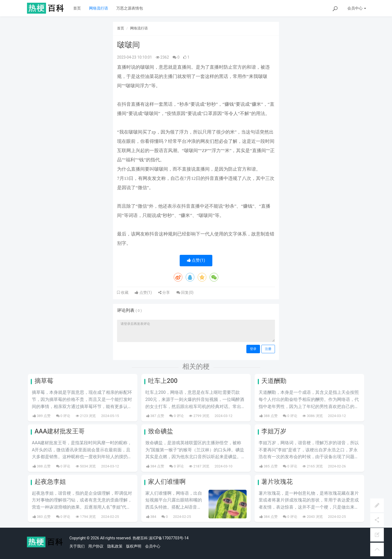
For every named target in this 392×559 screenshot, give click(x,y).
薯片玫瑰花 (277, 482)
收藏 (124, 292)
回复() (185, 292)
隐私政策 (115, 546)
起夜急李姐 (50, 482)
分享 (164, 292)
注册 (268, 349)
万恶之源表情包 (130, 8)
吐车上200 (163, 381)
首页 (77, 8)
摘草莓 (44, 381)
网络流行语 (99, 8)
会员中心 (153, 546)
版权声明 (134, 546)
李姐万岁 (274, 431)
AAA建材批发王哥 (60, 431)
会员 (357, 8)
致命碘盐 (161, 431)
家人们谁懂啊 (167, 482)
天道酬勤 (274, 381)
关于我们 (77, 546)
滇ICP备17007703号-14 (169, 538)
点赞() (196, 260)
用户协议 (96, 546)
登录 (253, 349)
